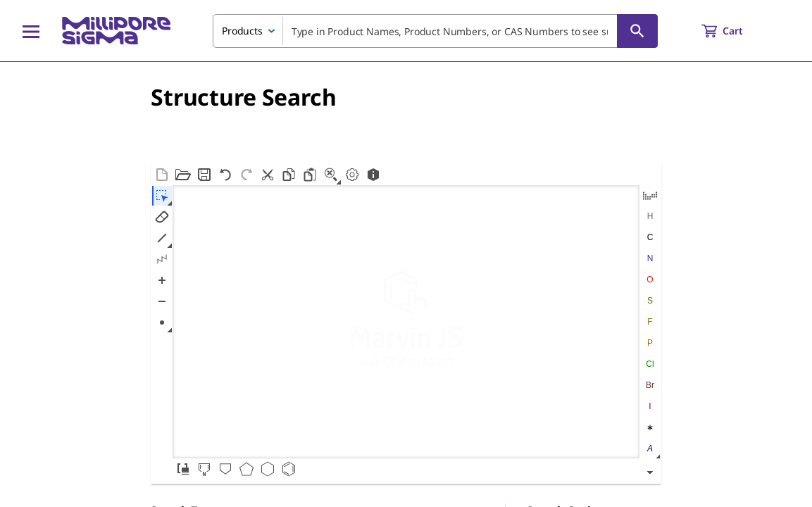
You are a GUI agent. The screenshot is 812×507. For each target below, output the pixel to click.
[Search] (637, 31)
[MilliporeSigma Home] (116, 31)
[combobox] (435, 31)
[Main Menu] (31, 31)
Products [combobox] (242, 31)
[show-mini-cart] (735, 31)
